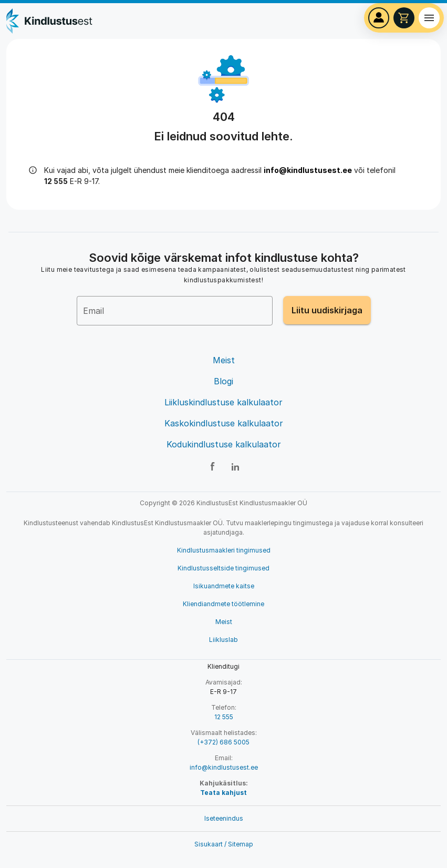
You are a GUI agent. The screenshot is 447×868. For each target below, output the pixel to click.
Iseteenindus (224, 818)
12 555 (224, 717)
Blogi (223, 381)
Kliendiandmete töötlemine (223, 604)
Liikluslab (223, 640)
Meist (224, 360)
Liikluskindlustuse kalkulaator (223, 402)
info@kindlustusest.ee (308, 170)
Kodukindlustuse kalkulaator (224, 444)
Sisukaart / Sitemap (224, 844)
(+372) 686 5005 (223, 742)
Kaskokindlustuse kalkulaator (224, 423)
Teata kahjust (223, 793)
